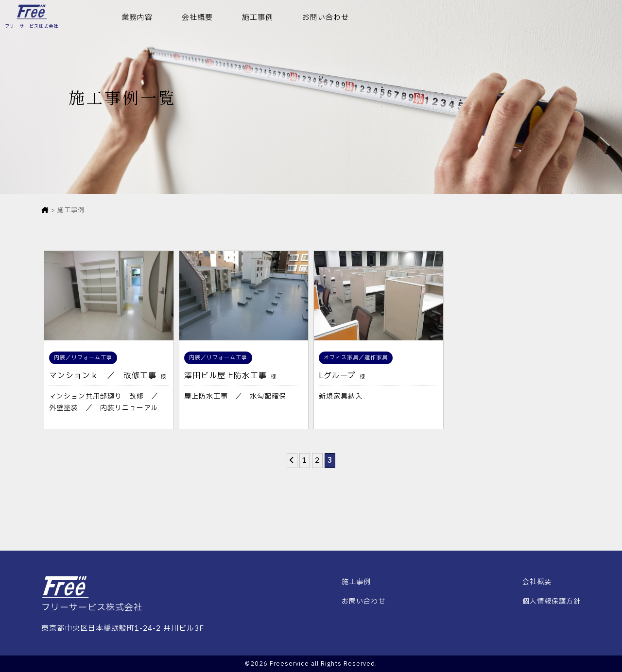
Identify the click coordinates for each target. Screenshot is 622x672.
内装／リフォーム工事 (83, 358)
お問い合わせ (326, 18)
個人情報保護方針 (552, 601)
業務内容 (137, 18)
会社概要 (197, 18)
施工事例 (258, 18)
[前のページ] (292, 461)
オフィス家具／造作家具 (356, 358)
